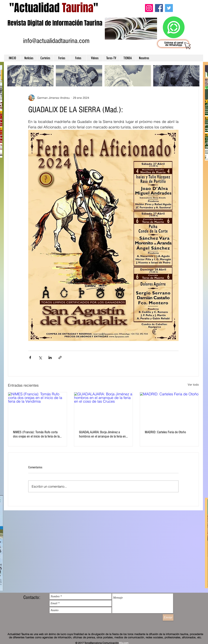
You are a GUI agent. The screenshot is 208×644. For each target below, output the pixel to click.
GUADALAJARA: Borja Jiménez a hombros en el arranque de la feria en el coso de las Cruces (102, 434)
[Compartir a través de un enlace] (60, 357)
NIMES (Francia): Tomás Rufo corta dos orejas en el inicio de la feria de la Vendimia (36, 434)
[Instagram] (149, 8)
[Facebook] (159, 8)
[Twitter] (169, 8)
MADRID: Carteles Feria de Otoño (165, 432)
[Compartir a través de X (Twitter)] (40, 357)
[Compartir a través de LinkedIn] (50, 357)
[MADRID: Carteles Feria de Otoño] (169, 409)
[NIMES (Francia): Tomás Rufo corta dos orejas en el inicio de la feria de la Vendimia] (37, 409)
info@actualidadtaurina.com (56, 41)
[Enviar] (168, 617)
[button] (29, 58)
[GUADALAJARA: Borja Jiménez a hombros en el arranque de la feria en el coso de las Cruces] (103, 409)
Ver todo (193, 385)
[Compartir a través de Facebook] (30, 357)
